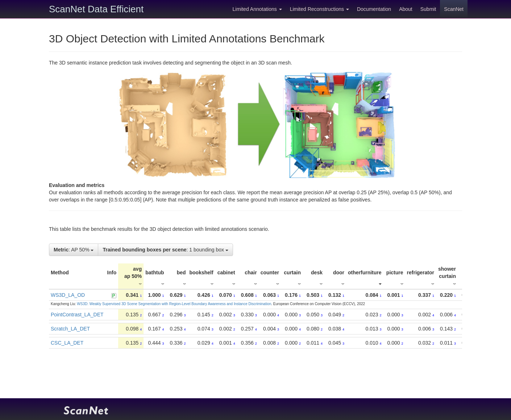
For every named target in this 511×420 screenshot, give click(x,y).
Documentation (374, 9)
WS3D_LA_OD (68, 295)
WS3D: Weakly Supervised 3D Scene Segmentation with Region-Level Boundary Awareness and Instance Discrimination (174, 304)
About (406, 9)
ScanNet (454, 9)
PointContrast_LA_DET (77, 315)
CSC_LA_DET (67, 343)
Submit (428, 9)
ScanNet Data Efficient (96, 9)
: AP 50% (74, 250)
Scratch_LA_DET (70, 329)
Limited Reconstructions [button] (319, 9)
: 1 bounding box (165, 250)
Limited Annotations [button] (257, 9)
